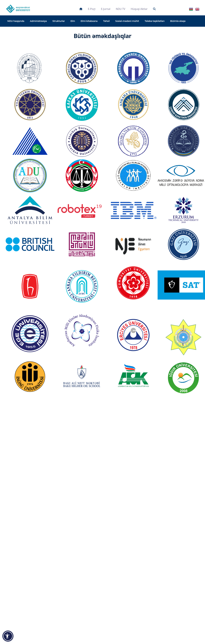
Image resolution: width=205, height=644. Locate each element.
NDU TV (121, 9)
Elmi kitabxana (89, 21)
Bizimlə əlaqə (178, 21)
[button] (8, 636)
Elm (73, 21)
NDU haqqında (16, 21)
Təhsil (106, 21)
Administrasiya (38, 21)
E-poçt (92, 9)
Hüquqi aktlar (139, 9)
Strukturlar (59, 21)
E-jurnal (106, 9)
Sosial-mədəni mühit (127, 21)
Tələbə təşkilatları (155, 21)
